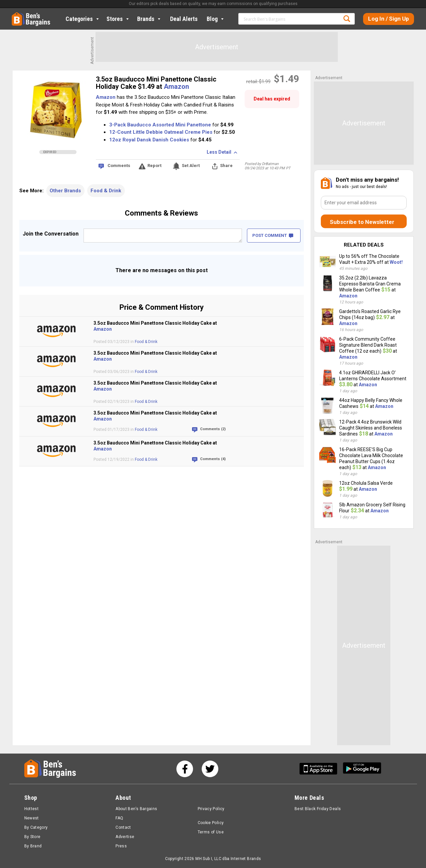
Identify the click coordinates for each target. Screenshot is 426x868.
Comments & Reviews (161, 213)
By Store (32, 837)
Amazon (176, 87)
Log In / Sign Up (389, 19)
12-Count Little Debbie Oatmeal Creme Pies (161, 132)
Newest (32, 818)
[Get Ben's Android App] (362, 769)
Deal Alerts (184, 19)
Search (347, 19)
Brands (149, 19)
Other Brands (65, 191)
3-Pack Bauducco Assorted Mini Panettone (160, 125)
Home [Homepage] (17, 15)
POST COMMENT (273, 235)
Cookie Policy (211, 823)
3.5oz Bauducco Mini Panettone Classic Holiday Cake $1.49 (156, 83)
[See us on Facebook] (185, 769)
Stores (118, 19)
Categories (83, 19)
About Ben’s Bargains (136, 809)
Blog (216, 19)
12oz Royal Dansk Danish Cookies (149, 140)
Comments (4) (213, 459)
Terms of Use (211, 832)
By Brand (33, 846)
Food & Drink (106, 191)
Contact (123, 827)
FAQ (119, 818)
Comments (119, 166)
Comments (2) (213, 429)
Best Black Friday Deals (318, 809)
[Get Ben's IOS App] (321, 769)
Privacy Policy (211, 809)
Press (121, 846)
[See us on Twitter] (210, 769)
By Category (36, 827)
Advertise (125, 837)
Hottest (32, 809)
